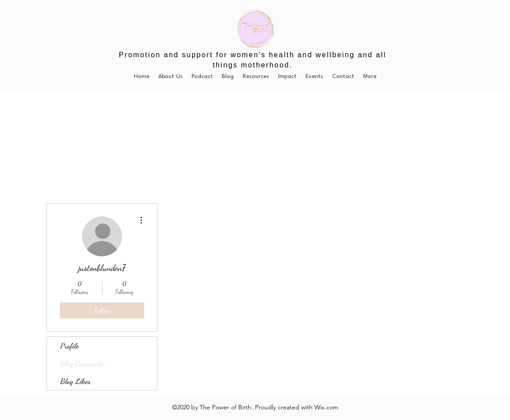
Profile (70, 345)
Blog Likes (75, 381)
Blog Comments (82, 363)
